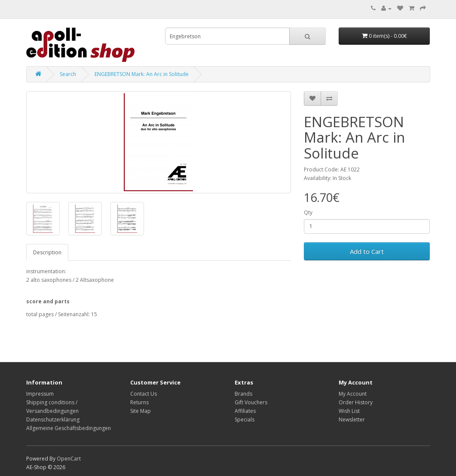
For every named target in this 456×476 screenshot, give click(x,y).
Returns (139, 402)
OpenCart (69, 459)
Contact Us (144, 394)
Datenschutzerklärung (53, 420)
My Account (353, 394)
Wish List (349, 411)
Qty (308, 212)
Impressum (40, 394)
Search (68, 74)
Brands (243, 394)
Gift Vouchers (251, 402)
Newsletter (352, 420)
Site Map (141, 411)
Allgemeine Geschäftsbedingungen (69, 428)
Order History (356, 402)
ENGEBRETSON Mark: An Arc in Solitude (142, 74)
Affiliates (245, 411)
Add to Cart (367, 251)
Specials (245, 420)
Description (47, 252)
